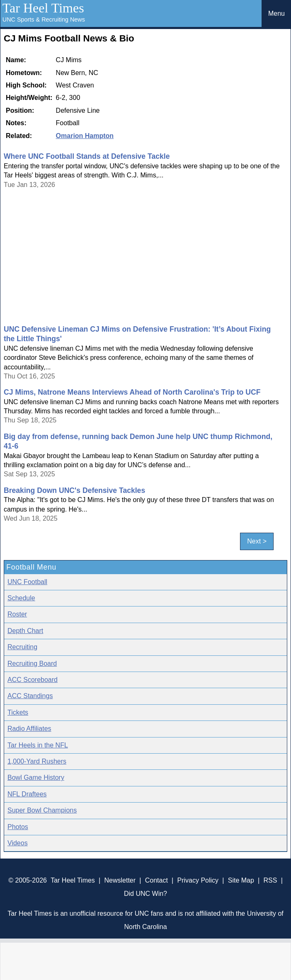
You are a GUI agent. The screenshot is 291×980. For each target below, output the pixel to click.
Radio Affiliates (29, 729)
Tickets (18, 712)
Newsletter (120, 880)
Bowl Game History (36, 777)
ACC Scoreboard (33, 680)
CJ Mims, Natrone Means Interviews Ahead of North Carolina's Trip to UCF (132, 392)
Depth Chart (25, 631)
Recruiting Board (32, 663)
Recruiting (22, 647)
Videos (18, 843)
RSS (270, 880)
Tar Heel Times (43, 8)
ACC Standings (30, 696)
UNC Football (27, 582)
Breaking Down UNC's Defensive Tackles (74, 490)
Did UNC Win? (145, 894)
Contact (156, 880)
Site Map (241, 880)
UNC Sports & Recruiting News (44, 19)
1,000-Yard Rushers (37, 761)
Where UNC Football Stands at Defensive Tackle (87, 156)
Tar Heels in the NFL (38, 745)
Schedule (21, 598)
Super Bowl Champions (42, 810)
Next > (257, 541)
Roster (17, 614)
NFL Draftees (27, 794)
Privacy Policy (198, 880)
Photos (18, 827)
